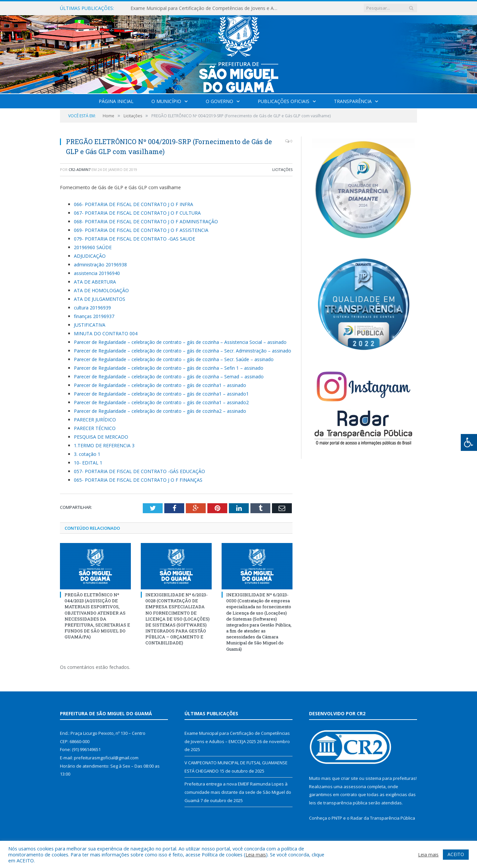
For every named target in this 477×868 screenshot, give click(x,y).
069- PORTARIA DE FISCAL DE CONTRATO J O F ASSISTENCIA (141, 230)
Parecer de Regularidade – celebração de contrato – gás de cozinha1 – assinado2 (161, 402)
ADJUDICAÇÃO (90, 256)
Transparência (353, 101)
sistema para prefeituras (391, 778)
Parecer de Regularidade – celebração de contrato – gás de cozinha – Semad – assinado (169, 377)
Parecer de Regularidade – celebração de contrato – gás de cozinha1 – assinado (160, 385)
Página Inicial (116, 101)
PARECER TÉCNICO (95, 428)
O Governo (219, 101)
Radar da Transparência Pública (383, 818)
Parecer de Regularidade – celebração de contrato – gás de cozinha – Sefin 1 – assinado (169, 368)
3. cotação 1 (87, 454)
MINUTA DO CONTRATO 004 (106, 333)
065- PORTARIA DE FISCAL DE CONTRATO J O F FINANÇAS (138, 480)
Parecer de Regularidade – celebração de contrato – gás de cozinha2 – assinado (160, 411)
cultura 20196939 (92, 308)
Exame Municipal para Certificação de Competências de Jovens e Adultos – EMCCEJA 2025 (207, 8)
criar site (349, 778)
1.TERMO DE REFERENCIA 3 (104, 445)
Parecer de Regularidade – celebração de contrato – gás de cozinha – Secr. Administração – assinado (183, 351)
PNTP (337, 818)
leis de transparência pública (338, 803)
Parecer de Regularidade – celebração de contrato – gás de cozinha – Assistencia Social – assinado (180, 342)
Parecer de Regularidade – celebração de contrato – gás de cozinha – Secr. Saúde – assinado (174, 359)
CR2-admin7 (79, 169)
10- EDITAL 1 (88, 463)
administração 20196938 (100, 265)
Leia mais (256, 854)
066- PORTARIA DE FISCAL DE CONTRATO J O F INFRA (133, 204)
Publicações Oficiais (284, 101)
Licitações (282, 169)
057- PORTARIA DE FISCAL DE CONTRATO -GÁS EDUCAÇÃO (139, 471)
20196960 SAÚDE (93, 247)
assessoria (355, 787)
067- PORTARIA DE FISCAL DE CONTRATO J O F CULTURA (137, 213)
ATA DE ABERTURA (95, 282)
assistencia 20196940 (97, 273)
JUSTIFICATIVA (90, 325)
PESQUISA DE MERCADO (101, 437)
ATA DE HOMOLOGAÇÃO (101, 290)
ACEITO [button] (456, 854)
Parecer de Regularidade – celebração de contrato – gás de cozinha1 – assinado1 (161, 394)
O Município (166, 101)
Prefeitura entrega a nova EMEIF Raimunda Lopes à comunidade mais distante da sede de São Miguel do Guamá (238, 792)
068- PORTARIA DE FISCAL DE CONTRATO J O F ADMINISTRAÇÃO (146, 221)
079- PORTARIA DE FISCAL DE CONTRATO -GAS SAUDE (134, 239)
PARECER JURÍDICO (95, 420)
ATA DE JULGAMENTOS (100, 299)
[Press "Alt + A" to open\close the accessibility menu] (469, 442)
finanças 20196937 (94, 316)
